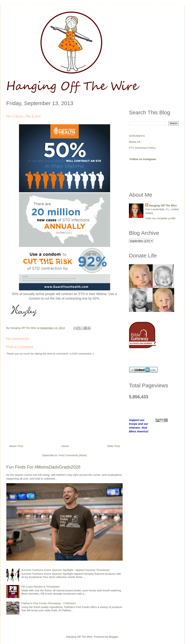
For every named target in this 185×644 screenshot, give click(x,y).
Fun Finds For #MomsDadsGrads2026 (43, 467)
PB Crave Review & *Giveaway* (41, 587)
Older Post (113, 446)
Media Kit (135, 142)
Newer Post (16, 446)
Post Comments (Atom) (73, 455)
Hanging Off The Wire (163, 205)
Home (65, 446)
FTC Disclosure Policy (142, 148)
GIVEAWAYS (137, 136)
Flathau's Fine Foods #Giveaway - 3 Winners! (49, 603)
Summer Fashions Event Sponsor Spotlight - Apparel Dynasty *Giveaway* (66, 570)
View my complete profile (160, 218)
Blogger (113, 637)
